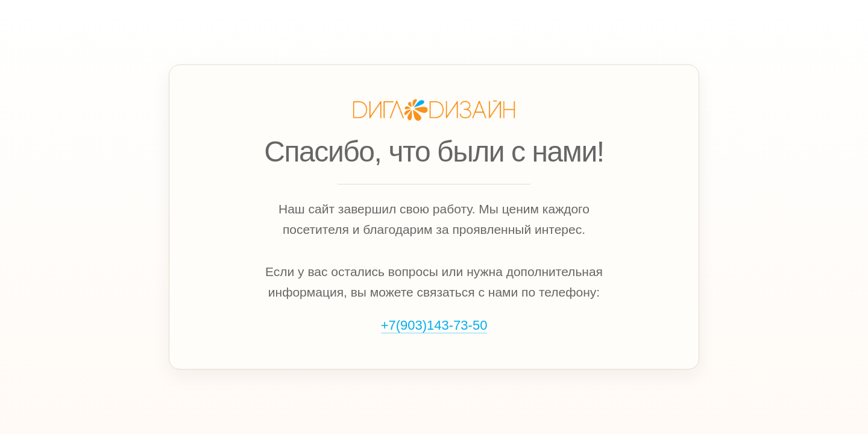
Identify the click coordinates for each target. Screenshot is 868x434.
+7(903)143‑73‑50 (434, 325)
